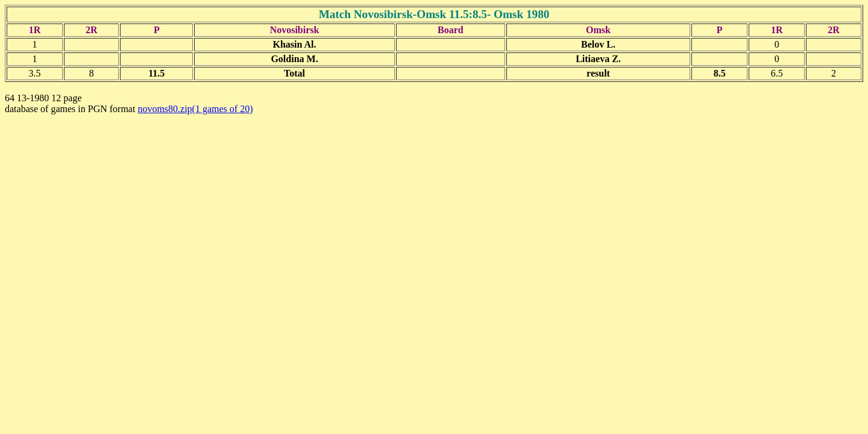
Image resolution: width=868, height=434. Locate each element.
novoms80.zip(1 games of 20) (195, 109)
